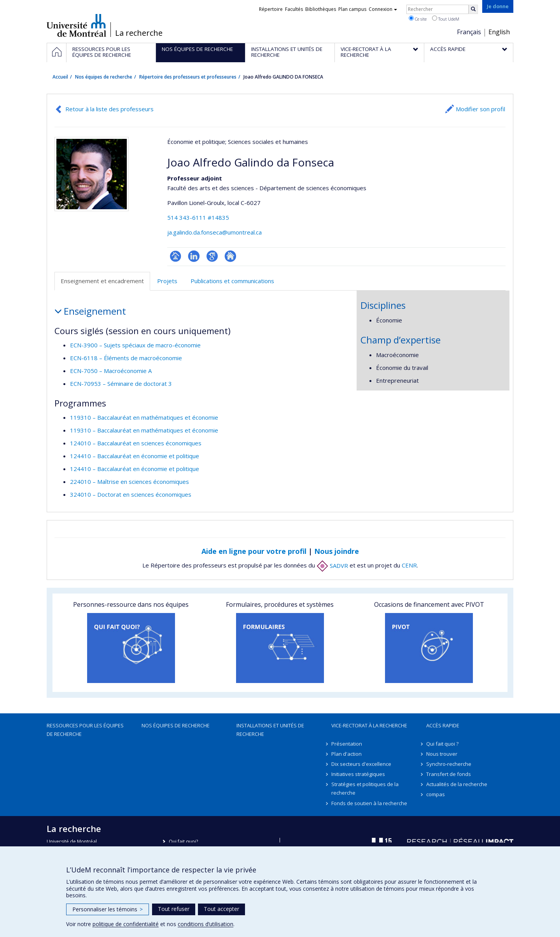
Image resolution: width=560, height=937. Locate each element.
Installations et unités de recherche (270, 730)
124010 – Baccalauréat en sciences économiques (136, 443)
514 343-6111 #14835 (198, 217)
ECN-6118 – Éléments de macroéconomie (126, 358)
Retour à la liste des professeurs (109, 109)
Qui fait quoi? (183, 842)
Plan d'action (346, 754)
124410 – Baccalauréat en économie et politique (135, 456)
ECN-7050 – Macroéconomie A (111, 371)
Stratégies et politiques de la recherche (365, 788)
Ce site (418, 19)
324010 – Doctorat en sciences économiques (131, 494)
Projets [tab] (167, 281)
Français (469, 32)
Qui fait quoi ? (442, 744)
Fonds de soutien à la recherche (369, 803)
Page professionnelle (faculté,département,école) (176, 256)
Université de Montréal (76, 25)
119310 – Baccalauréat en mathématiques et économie (144, 417)
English (499, 32)
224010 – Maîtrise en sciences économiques (129, 482)
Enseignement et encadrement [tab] (102, 281)
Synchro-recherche (449, 764)
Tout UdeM (446, 19)
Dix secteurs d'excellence (361, 764)
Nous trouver (442, 754)
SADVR (332, 566)
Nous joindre (337, 551)
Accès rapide (443, 725)
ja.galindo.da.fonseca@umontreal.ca (214, 232)
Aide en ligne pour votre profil (254, 551)
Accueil (60, 77)
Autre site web (230, 256)
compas (436, 794)
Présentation (347, 744)
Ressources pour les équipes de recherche (85, 730)
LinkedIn (194, 256)
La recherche (139, 33)
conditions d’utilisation (206, 924)
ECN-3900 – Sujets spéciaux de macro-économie (135, 345)
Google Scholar (212, 256)
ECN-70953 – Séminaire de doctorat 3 (121, 384)
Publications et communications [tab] (232, 281)
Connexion (383, 9)
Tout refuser (174, 909)
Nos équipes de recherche (104, 77)
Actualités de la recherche (457, 784)
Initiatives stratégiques (358, 774)
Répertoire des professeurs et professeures (188, 77)
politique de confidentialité (126, 924)
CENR (409, 566)
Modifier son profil (480, 109)
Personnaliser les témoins (108, 909)
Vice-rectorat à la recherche (369, 725)
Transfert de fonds (449, 774)
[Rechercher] (473, 9)
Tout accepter (221, 909)
